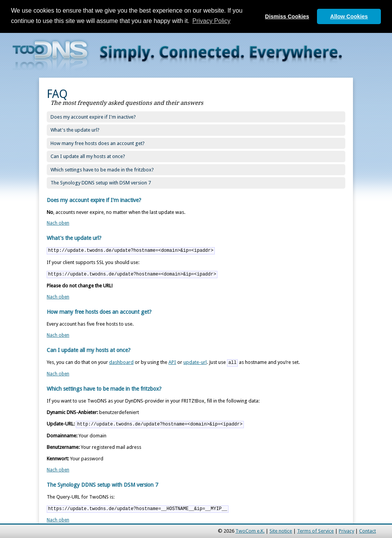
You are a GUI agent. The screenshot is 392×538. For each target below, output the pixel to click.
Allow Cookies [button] (349, 16)
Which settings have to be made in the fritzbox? (102, 170)
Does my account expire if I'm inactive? (93, 117)
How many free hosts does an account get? (98, 143)
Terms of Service (315, 528)
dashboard (121, 361)
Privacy (346, 528)
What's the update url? (75, 130)
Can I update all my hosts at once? (88, 156)
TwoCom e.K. (250, 528)
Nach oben (58, 223)
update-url (195, 361)
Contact (367, 528)
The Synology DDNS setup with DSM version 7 (101, 183)
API (172, 361)
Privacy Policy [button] (211, 21)
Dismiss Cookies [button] (287, 16)
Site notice (281, 528)
